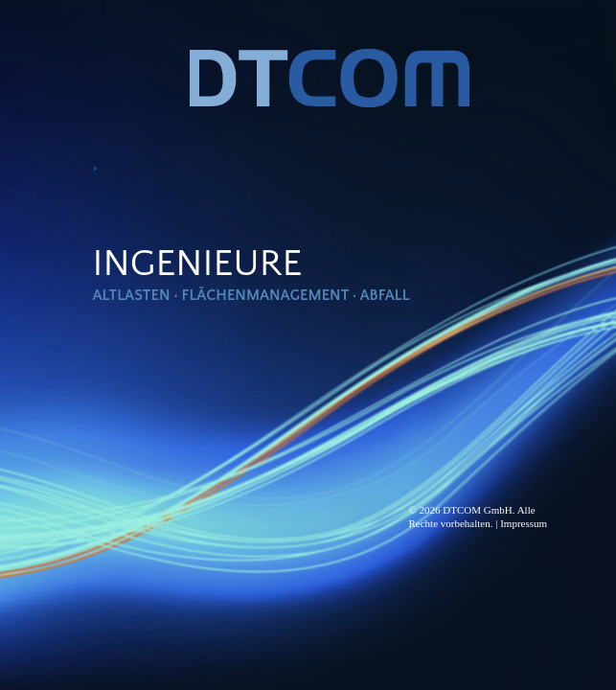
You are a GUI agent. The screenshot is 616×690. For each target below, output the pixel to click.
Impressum (524, 523)
